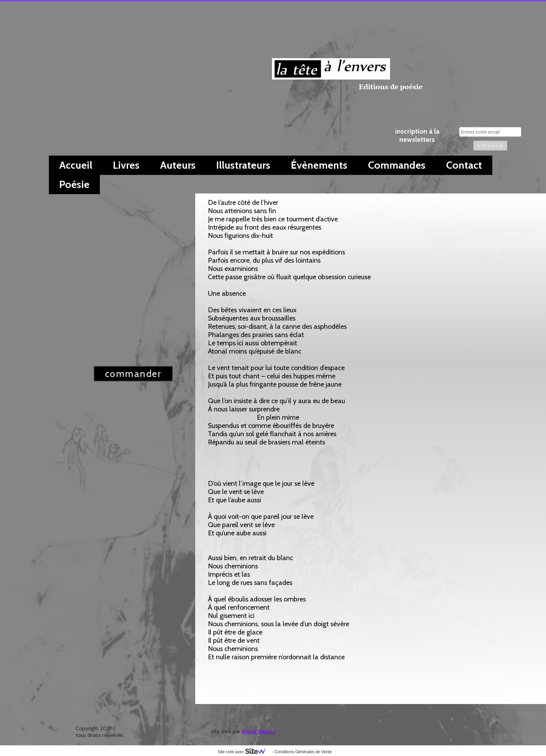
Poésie (74, 184)
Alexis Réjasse (259, 731)
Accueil (76, 165)
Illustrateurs (243, 165)
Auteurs (178, 165)
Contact (464, 165)
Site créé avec (244, 752)
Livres (126, 165)
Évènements (319, 165)
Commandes (397, 165)
